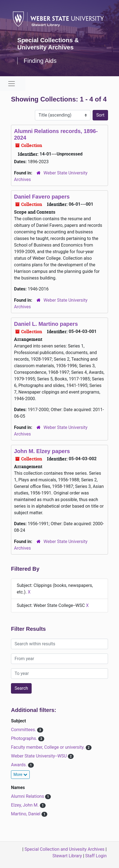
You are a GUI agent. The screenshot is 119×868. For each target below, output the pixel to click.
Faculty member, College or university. (48, 747)
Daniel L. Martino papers (46, 324)
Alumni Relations (28, 796)
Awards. (20, 765)
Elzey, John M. (25, 805)
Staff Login (96, 856)
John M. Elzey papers (42, 451)
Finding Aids (40, 61)
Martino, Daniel (26, 814)
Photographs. (25, 738)
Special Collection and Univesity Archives (64, 849)
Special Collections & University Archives (48, 44)
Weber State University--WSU (39, 756)
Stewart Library (67, 856)
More (20, 774)
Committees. (24, 730)
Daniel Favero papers (42, 197)
